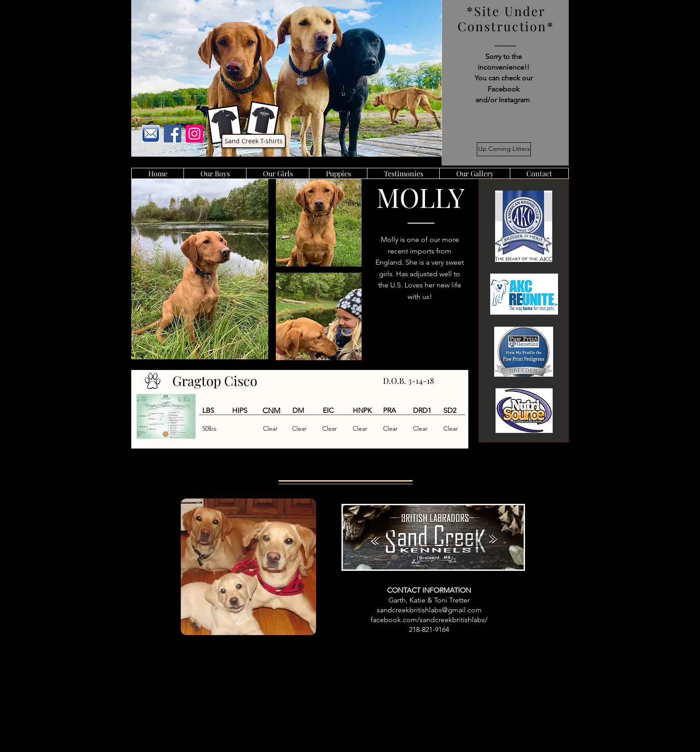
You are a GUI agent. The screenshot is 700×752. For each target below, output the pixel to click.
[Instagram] (194, 134)
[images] (151, 134)
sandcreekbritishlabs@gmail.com (429, 610)
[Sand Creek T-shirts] (254, 141)
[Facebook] (173, 134)
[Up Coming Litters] (504, 149)
